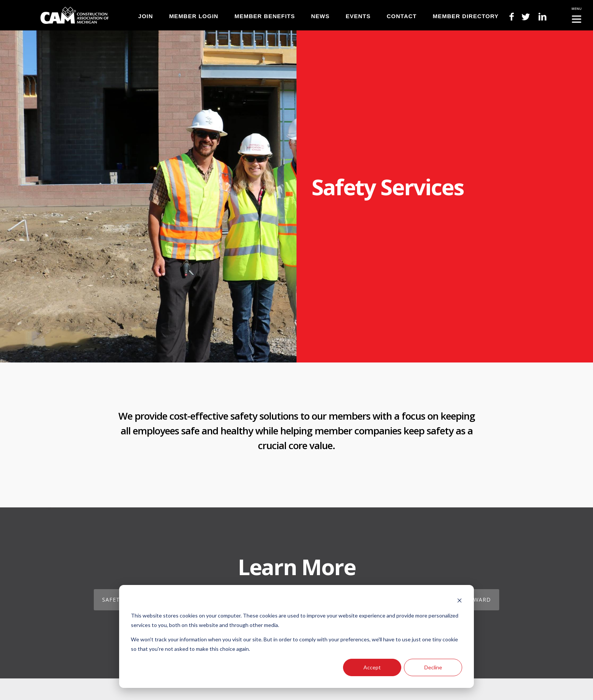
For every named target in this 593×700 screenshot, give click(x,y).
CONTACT (402, 16)
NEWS (320, 16)
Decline (433, 667)
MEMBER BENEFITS (265, 16)
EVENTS (358, 16)
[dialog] (296, 636)
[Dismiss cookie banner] (459, 601)
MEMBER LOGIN (194, 16)
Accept (372, 667)
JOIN (146, 16)
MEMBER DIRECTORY (466, 16)
